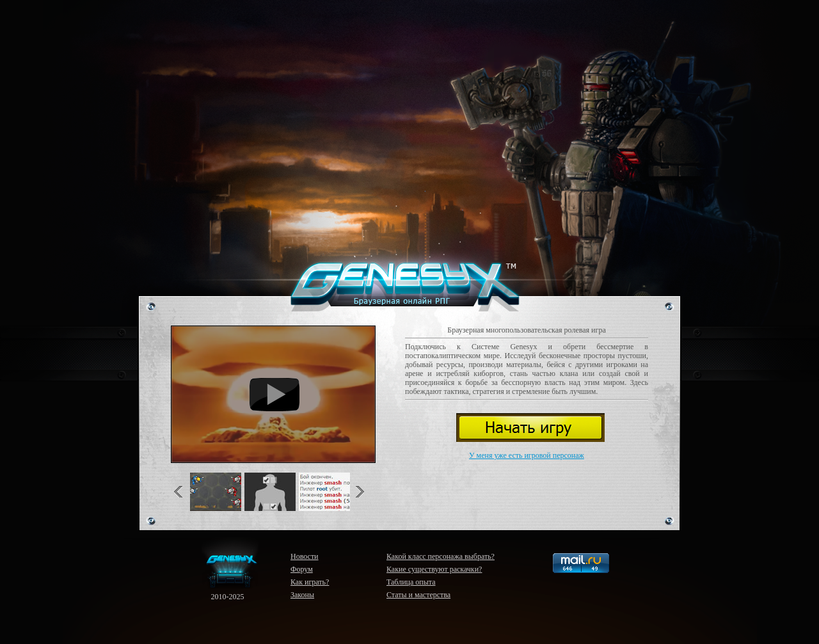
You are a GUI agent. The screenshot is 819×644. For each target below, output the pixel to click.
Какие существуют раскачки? (434, 569)
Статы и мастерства (418, 595)
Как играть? (310, 582)
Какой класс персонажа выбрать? (441, 556)
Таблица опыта (411, 582)
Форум (302, 569)
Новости (305, 556)
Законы (302, 595)
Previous (182, 492)
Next (357, 492)
